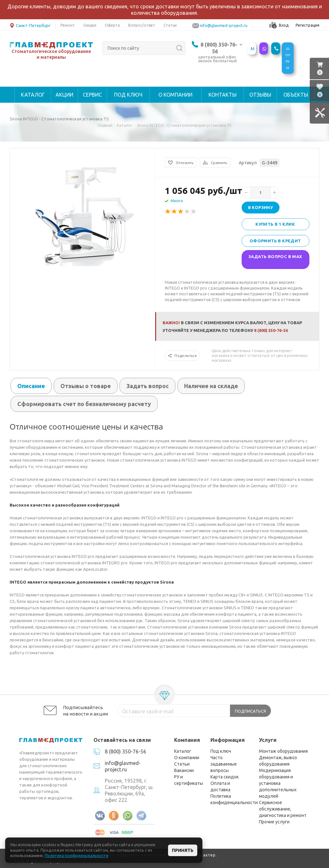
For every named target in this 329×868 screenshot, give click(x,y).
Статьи (182, 764)
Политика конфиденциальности (234, 799)
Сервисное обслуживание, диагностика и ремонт (283, 809)
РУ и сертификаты (189, 780)
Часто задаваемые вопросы (224, 764)
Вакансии (184, 770)
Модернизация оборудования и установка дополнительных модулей (278, 783)
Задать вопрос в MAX (275, 256)
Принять (183, 850)
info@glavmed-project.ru (224, 25)
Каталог (183, 751)
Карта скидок (225, 777)
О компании (187, 758)
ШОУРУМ (288, 58)
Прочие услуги (274, 822)
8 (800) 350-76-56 (271, 330)
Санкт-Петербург (30, 25)
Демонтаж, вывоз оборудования (278, 761)
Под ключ (221, 751)
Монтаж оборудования (283, 751)
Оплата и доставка (220, 786)
